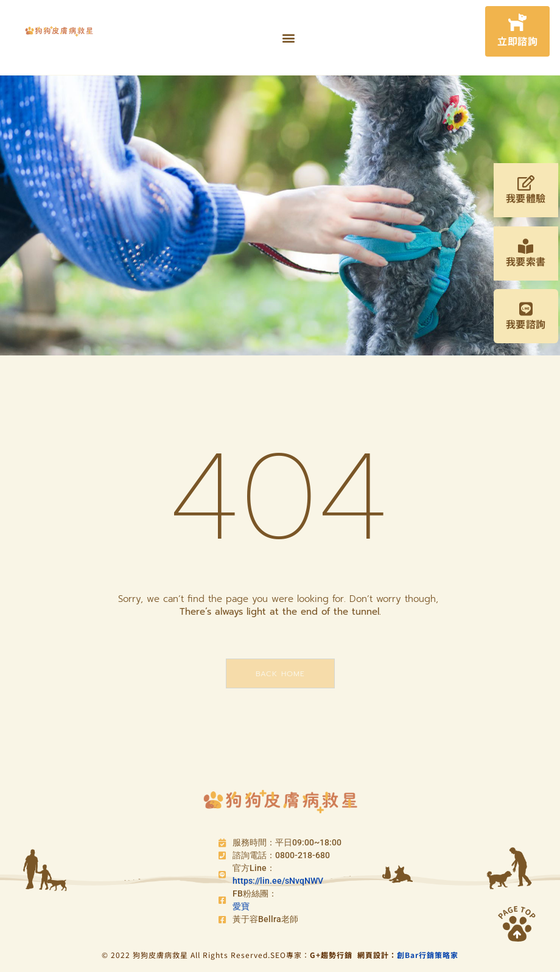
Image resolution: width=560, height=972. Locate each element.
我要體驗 (526, 198)
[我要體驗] (526, 183)
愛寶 (241, 906)
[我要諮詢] (526, 309)
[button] (288, 37)
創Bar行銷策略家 (428, 955)
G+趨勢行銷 (334, 955)
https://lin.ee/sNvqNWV (278, 881)
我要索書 (526, 261)
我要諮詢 (526, 324)
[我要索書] (526, 246)
